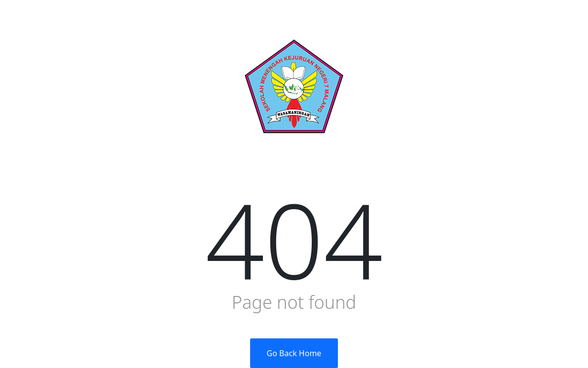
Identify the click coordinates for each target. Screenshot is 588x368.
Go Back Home (294, 353)
